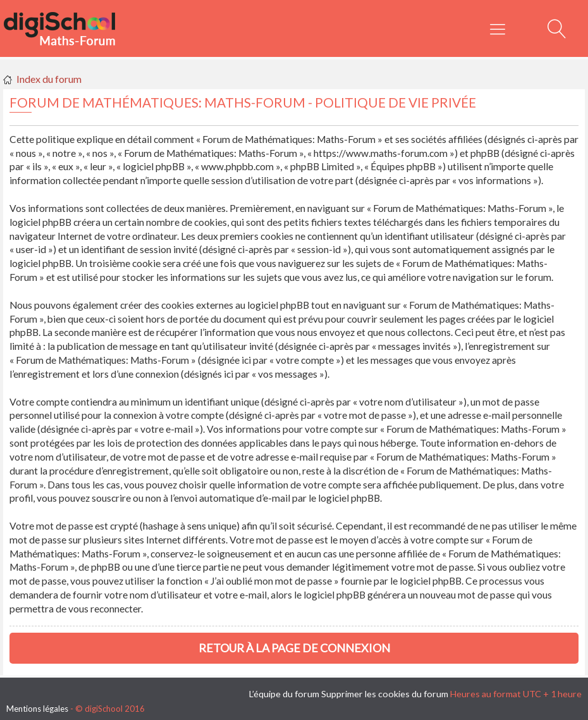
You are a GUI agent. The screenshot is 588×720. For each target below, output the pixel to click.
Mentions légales (37, 709)
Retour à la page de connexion (294, 648)
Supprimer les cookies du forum (385, 694)
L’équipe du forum (284, 694)
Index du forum (49, 79)
